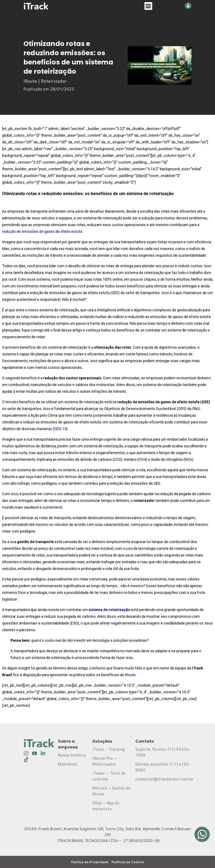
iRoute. (131, 675)
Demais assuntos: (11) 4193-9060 (163, 767)
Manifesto (68, 764)
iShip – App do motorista (106, 806)
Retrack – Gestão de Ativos (111, 791)
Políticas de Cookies (128, 862)
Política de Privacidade (90, 862)
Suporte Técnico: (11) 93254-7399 (163, 752)
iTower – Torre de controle (109, 776)
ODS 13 (60, 429)
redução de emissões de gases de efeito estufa (42, 231)
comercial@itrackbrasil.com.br (163, 782)
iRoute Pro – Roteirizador (105, 761)
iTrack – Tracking (109, 749)
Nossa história (72, 755)
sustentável (52, 507)
